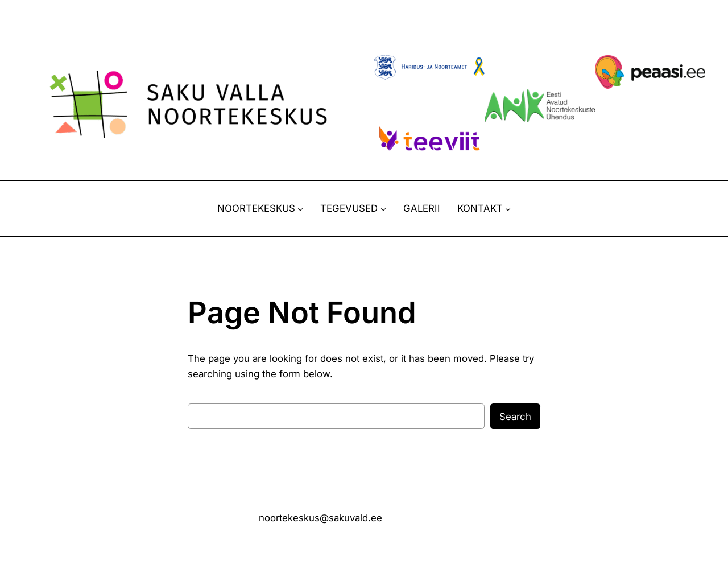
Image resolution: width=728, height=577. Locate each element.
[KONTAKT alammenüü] (508, 209)
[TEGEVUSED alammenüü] (383, 209)
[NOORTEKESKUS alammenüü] (300, 209)
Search (515, 417)
